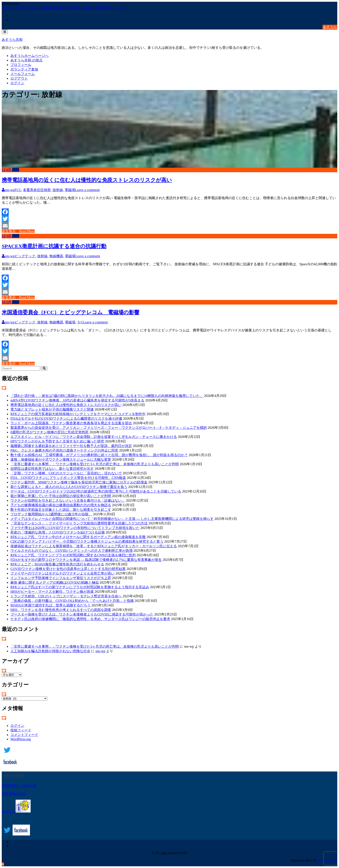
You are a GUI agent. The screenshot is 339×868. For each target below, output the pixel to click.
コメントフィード (24, 735)
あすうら (330, 27)
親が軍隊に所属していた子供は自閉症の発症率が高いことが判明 (61, 496)
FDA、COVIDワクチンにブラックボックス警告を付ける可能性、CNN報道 (68, 478)
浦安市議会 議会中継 (19, 786)
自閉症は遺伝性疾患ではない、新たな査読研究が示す (52, 469)
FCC (18, 190)
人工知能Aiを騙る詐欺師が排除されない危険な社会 (50, 651)
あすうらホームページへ (30, 56)
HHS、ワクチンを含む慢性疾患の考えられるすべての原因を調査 (61, 610)
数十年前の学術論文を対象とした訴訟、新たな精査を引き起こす (61, 510)
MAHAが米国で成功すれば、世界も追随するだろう (50, 605)
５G (80, 322)
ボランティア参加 (24, 69)
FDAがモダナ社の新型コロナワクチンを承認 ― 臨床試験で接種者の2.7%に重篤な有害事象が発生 (86, 560)
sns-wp (8, 190)
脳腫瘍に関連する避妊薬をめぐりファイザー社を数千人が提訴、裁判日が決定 (71, 446)
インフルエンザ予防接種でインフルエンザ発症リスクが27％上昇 (61, 578)
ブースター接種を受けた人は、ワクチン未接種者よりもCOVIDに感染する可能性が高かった (82, 614)
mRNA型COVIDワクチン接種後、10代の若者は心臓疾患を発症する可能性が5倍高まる (77, 400)
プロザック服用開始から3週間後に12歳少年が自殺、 (51, 514)
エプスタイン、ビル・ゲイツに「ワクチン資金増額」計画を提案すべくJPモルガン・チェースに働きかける (94, 437)
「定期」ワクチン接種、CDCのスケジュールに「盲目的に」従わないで (66, 473)
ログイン (17, 83)
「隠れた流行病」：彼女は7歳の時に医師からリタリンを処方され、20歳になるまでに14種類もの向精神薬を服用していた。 (107, 396)
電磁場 (70, 190)
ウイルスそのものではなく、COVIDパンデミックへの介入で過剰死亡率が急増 (72, 551)
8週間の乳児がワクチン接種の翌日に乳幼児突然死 (49, 432)
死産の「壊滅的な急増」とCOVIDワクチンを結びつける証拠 (58, 532)
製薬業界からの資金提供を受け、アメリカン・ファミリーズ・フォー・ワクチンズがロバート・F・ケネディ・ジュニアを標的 (109, 428)
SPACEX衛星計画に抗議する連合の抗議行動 (54, 246)
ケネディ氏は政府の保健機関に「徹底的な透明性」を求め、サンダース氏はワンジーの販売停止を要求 (90, 619)
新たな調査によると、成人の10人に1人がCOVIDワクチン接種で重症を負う (69, 487)
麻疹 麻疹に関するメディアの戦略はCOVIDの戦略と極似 (55, 582)
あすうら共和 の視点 (26, 60)
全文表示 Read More (18, 231)
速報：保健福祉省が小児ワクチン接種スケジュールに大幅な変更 (61, 459)
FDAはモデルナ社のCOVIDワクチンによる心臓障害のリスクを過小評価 (66, 418)
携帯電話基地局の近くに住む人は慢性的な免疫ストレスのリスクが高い (87, 180)
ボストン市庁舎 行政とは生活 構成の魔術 (34, 8)
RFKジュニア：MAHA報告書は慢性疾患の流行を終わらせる (57, 564)
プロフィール (21, 65)
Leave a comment (87, 190)
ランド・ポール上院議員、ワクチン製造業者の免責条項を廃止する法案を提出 (71, 423)
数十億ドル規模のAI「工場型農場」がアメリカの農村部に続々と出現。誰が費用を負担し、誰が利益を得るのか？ (99, 455)
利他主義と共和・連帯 (85, 8)
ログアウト (19, 78)
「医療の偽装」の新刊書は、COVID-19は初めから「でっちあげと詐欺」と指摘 (72, 601)
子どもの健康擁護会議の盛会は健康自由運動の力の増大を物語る (61, 505)
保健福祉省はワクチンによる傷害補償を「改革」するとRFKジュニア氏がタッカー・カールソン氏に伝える (94, 546)
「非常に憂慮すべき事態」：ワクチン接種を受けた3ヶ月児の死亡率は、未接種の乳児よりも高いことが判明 (95, 464)
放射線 (58, 190)
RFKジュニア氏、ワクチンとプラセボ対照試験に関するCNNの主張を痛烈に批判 (73, 555)
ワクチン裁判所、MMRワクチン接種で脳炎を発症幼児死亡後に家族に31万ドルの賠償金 (79, 482)
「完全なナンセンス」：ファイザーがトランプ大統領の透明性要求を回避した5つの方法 (79, 523)
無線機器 (56, 256)
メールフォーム (23, 74)
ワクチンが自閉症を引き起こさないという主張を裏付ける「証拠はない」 (68, 500)
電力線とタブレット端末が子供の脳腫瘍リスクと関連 (52, 409)
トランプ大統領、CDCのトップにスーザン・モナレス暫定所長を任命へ (66, 596)
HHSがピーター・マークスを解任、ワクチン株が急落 (52, 592)
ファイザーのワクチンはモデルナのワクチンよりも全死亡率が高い (63, 573)
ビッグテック (25, 256)
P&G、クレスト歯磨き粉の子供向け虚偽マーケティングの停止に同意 (64, 450)
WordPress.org (21, 739)
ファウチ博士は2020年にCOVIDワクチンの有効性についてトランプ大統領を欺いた (75, 528)
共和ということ (115, 8)
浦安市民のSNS (14, 794)
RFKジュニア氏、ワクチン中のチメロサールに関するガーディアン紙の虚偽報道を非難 (78, 537)
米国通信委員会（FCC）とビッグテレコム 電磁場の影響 (71, 312)
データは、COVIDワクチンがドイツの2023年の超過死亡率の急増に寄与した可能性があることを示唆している (96, 491)
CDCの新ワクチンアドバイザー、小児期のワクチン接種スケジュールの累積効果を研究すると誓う (87, 541)
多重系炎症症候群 (37, 190)
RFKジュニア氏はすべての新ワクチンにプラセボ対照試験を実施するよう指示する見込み (80, 587)
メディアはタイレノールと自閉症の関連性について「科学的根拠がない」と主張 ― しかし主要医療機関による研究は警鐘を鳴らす (112, 519)
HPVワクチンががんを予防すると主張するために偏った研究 (57, 441)
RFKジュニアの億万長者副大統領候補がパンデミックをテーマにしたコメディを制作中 (78, 414)
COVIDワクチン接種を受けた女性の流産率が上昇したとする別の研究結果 (68, 569)
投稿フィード (21, 730)
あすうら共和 (12, 40)
